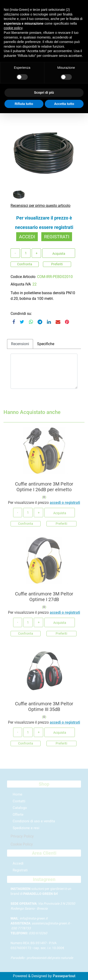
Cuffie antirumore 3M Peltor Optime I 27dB (44, 598)
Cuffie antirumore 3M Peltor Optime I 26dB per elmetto (44, 488)
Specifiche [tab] (46, 344)
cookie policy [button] (13, 28)
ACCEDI (27, 237)
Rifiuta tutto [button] (24, 104)
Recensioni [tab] (20, 344)
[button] (44, 152)
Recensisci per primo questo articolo (40, 206)
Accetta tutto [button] (64, 104)
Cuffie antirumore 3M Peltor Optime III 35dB (44, 708)
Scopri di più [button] (44, 93)
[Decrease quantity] (15, 253)
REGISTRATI (57, 237)
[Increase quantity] (36, 253)
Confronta (25, 264)
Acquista (59, 254)
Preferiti (57, 264)
